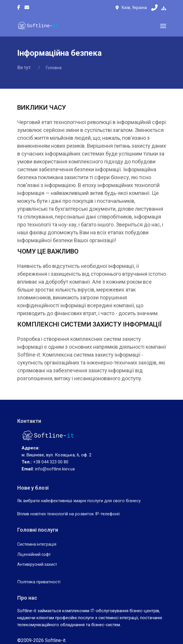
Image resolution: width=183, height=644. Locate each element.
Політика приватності (39, 582)
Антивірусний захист (37, 564)
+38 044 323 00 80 (51, 462)
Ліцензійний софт (34, 554)
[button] (163, 26)
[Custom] (27, 8)
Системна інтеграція (37, 544)
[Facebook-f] (19, 8)
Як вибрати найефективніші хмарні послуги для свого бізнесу (79, 501)
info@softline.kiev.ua (55, 469)
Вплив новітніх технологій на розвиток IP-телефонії (68, 514)
